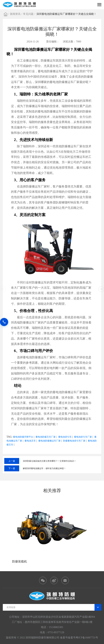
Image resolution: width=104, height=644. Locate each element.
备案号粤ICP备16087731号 (83, 638)
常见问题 (28, 14)
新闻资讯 (15, 14)
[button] (101, 289)
